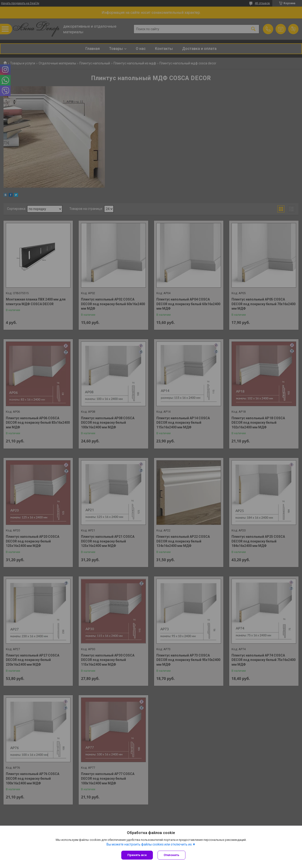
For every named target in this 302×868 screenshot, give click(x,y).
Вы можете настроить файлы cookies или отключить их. (149, 844)
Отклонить (171, 855)
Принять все (137, 855)
